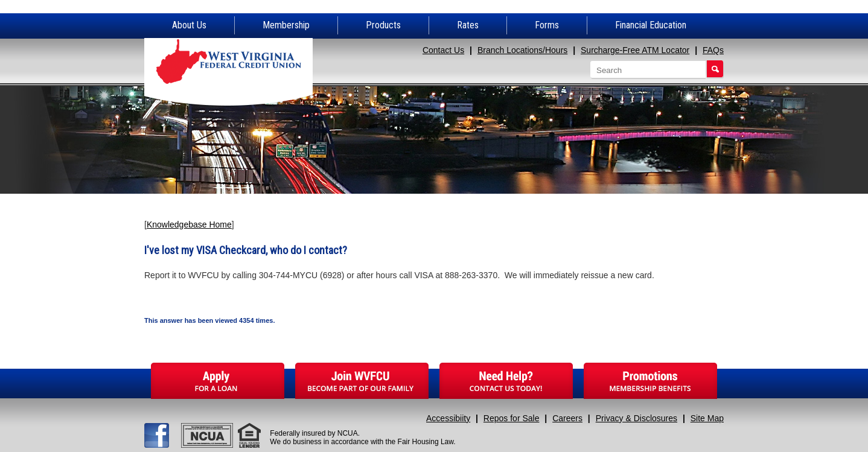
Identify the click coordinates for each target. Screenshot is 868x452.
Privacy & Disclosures (637, 418)
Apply (218, 381)
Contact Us (443, 50)
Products (383, 25)
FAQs (713, 50)
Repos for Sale (512, 418)
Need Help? (506, 381)
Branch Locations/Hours (522, 50)
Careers (567, 418)
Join (362, 381)
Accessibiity (448, 418)
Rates (468, 25)
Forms (547, 25)
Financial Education (651, 25)
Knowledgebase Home (189, 224)
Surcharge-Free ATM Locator (635, 50)
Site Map (707, 418)
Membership (286, 25)
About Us (189, 25)
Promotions (650, 381)
